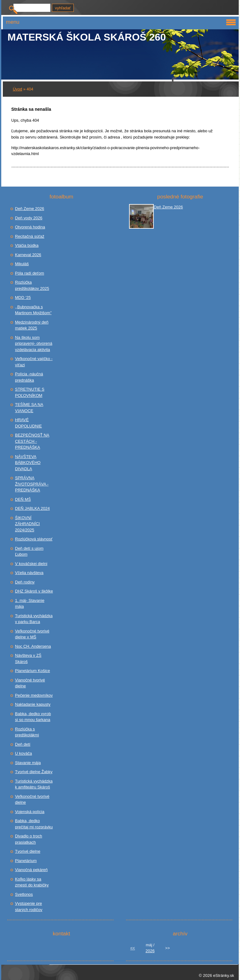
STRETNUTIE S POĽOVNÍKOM (30, 392)
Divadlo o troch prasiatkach (29, 839)
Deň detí (23, 744)
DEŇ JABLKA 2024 (32, 508)
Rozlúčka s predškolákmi (27, 732)
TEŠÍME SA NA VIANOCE (29, 408)
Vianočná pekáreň (31, 870)
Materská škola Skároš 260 (87, 37)
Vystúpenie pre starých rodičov (29, 907)
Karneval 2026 (28, 255)
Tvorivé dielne (28, 851)
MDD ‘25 (23, 297)
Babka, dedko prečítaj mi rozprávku (34, 824)
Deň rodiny (25, 582)
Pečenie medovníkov (34, 695)
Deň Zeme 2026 (30, 209)
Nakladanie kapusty (33, 704)
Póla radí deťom (30, 273)
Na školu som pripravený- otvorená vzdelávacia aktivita (34, 344)
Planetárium (26, 861)
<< (133, 948)
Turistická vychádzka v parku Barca (34, 619)
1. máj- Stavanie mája (30, 604)
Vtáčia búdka (27, 245)
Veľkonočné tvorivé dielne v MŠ (32, 634)
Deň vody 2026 (29, 218)
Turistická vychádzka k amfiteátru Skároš (34, 784)
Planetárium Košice (32, 671)
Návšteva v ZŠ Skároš (28, 658)
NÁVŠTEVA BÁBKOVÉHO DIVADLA (28, 463)
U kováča (23, 753)
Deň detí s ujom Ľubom (29, 551)
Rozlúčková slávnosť (34, 539)
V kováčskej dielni (31, 564)
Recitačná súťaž (30, 236)
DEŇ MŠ (23, 499)
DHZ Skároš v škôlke (34, 591)
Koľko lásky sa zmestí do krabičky (32, 882)
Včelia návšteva (29, 573)
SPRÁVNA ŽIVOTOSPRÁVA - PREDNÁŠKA (32, 484)
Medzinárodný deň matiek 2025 (32, 325)
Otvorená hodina (30, 227)
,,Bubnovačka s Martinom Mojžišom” (33, 310)
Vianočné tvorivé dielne (30, 683)
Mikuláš (22, 264)
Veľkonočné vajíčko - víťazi (34, 362)
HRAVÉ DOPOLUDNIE (28, 423)
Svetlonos (24, 894)
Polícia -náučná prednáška (29, 377)
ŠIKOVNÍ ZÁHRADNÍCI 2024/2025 (27, 524)
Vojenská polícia (30, 812)
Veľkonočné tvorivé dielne (32, 800)
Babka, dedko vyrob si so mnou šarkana (33, 717)
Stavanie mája (28, 763)
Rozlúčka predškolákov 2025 (32, 285)
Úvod (17, 89)
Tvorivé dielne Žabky (34, 772)
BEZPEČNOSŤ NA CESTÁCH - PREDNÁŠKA (32, 441)
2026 (150, 951)
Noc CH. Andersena (33, 646)
